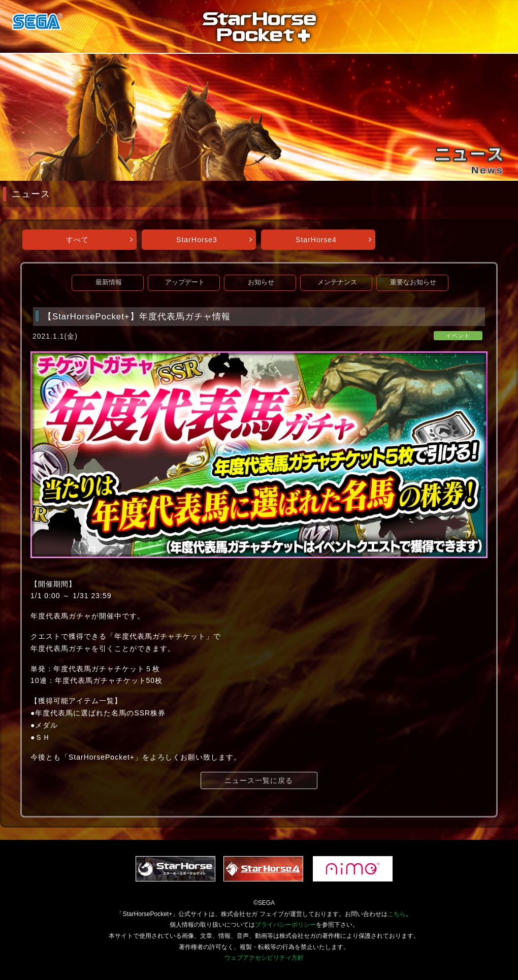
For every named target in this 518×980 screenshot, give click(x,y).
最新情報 (109, 282)
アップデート (185, 282)
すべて (77, 240)
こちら (397, 914)
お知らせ (261, 282)
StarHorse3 (197, 240)
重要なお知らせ (413, 282)
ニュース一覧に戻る (259, 780)
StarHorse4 (316, 240)
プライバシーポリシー (285, 925)
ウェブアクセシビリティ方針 (264, 958)
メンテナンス (337, 282)
